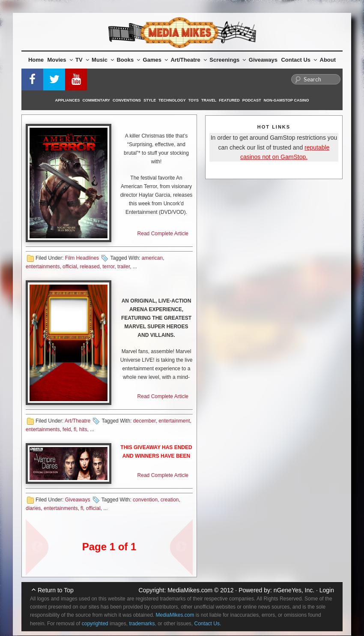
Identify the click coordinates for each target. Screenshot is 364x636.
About (328, 60)
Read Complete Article (163, 234)
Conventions (127, 100)
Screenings (228, 60)
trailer (124, 267)
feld (67, 429)
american (152, 258)
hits (83, 429)
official (70, 267)
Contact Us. (208, 624)
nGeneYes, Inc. (294, 590)
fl (75, 429)
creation (170, 500)
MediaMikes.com (190, 590)
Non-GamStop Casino (286, 100)
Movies (60, 60)
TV (82, 60)
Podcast (252, 100)
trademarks (142, 624)
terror (108, 267)
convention (145, 500)
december (145, 421)
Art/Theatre (188, 60)
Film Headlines (82, 258)
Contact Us (299, 60)
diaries (33, 508)
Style (150, 100)
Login (327, 590)
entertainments (43, 267)
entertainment (174, 421)
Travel (209, 100)
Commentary (97, 100)
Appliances (68, 100)
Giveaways (263, 60)
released (90, 267)
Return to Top (56, 590)
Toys (194, 100)
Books (128, 60)
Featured (229, 100)
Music (103, 60)
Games (155, 60)
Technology (172, 100)
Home (36, 60)
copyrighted (95, 624)
